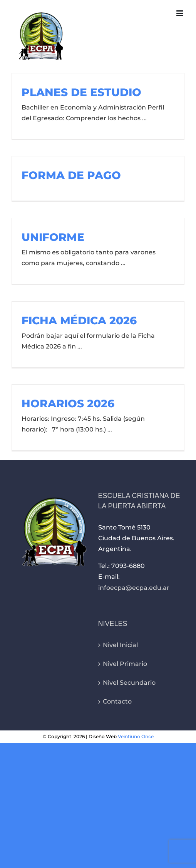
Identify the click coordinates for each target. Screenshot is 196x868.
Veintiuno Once (136, 736)
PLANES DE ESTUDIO (81, 92)
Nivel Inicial (120, 645)
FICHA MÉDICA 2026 (79, 320)
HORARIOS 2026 (68, 403)
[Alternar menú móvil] (180, 13)
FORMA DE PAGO (71, 175)
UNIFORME (53, 237)
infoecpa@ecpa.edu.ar (134, 588)
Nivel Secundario (129, 683)
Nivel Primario (125, 664)
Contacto (117, 701)
